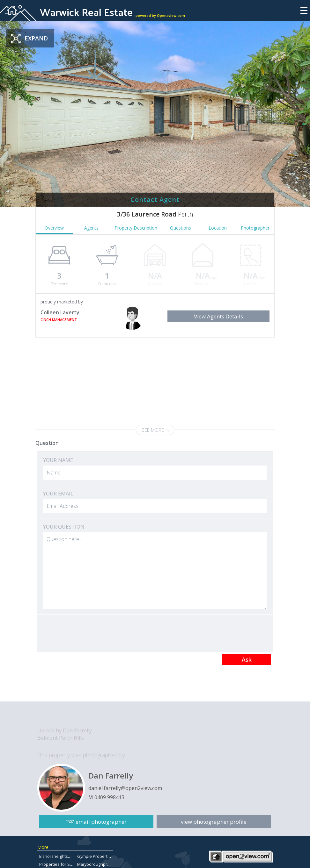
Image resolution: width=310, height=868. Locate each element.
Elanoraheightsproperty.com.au (69, 856)
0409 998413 (109, 797)
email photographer (101, 822)
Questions (181, 228)
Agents (91, 228)
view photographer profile (214, 822)
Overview (54, 228)
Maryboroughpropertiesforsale (107, 864)
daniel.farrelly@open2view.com (125, 788)
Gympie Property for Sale (101, 856)
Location (218, 228)
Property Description (136, 228)
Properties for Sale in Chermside (71, 864)
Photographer (255, 228)
